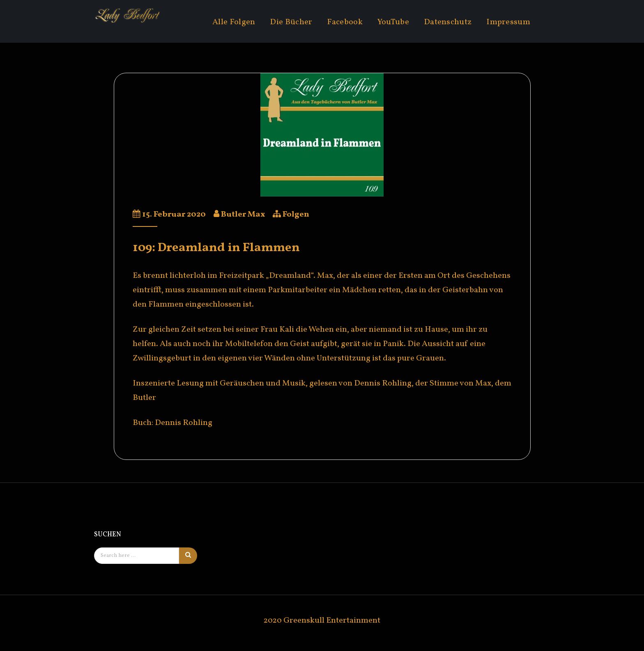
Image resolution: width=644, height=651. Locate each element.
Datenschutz (448, 22)
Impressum (508, 22)
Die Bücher (291, 22)
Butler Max (243, 215)
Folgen (296, 215)
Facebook (345, 22)
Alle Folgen (234, 22)
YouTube (393, 22)
